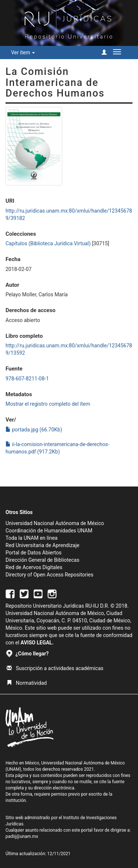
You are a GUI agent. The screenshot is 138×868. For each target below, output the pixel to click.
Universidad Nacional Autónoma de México (55, 523)
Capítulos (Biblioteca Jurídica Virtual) (48, 243)
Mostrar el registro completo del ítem (48, 404)
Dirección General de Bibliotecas (43, 560)
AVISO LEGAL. (37, 643)
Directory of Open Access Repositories (49, 575)
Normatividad (27, 683)
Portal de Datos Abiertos (33, 553)
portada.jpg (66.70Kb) (34, 430)
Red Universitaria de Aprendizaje (43, 545)
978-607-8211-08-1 (27, 379)
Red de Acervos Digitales (34, 567)
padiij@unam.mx (22, 836)
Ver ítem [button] (23, 53)
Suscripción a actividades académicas (55, 668)
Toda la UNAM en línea (31, 538)
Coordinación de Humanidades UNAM (49, 531)
